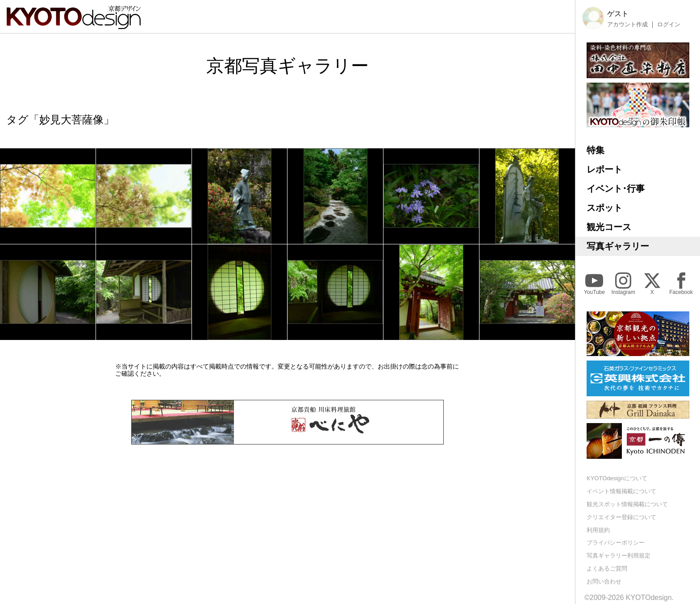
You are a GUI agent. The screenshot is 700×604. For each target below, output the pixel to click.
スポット (604, 208)
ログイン (669, 25)
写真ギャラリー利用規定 (619, 556)
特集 (596, 150)
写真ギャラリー (618, 246)
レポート (604, 169)
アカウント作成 (627, 25)
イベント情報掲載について (621, 491)
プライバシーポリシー (616, 543)
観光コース (609, 227)
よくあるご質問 (607, 568)
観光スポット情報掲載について (627, 504)
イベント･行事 (616, 189)
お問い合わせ (604, 581)
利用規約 (598, 530)
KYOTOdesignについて (617, 478)
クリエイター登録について (621, 517)
